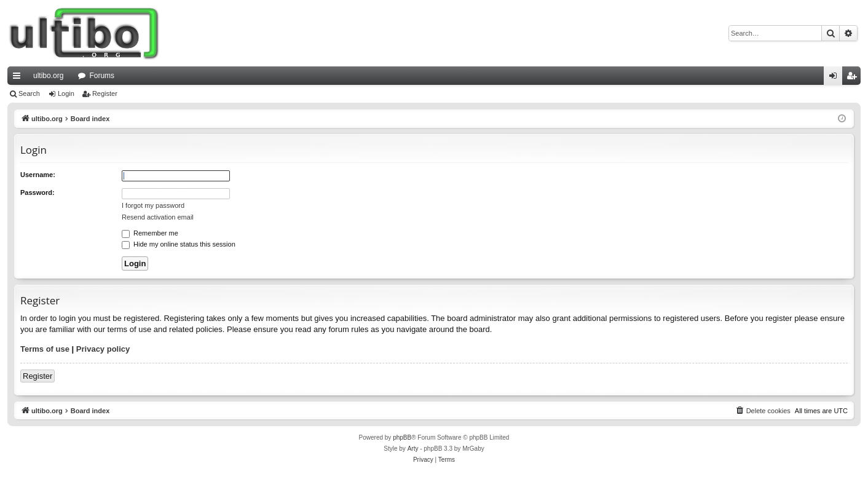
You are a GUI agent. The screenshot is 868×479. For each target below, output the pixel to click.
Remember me (150, 233)
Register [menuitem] (854, 78)
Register (105, 93)
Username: (38, 175)
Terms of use (45, 349)
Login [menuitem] (836, 78)
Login (66, 93)
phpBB (402, 437)
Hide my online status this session (179, 244)
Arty (413, 449)
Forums (102, 76)
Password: (37, 192)
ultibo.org (48, 76)
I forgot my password (153, 205)
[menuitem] (763, 411)
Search (29, 93)
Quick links (19, 78)
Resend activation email (158, 217)
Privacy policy (103, 349)
